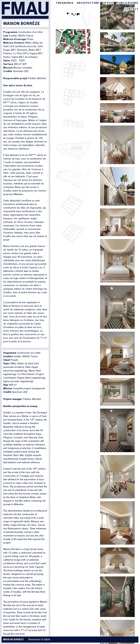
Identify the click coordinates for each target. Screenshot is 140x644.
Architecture (88, 3)
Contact (131, 9)
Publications (127, 3)
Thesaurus (65, 3)
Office (108, 3)
